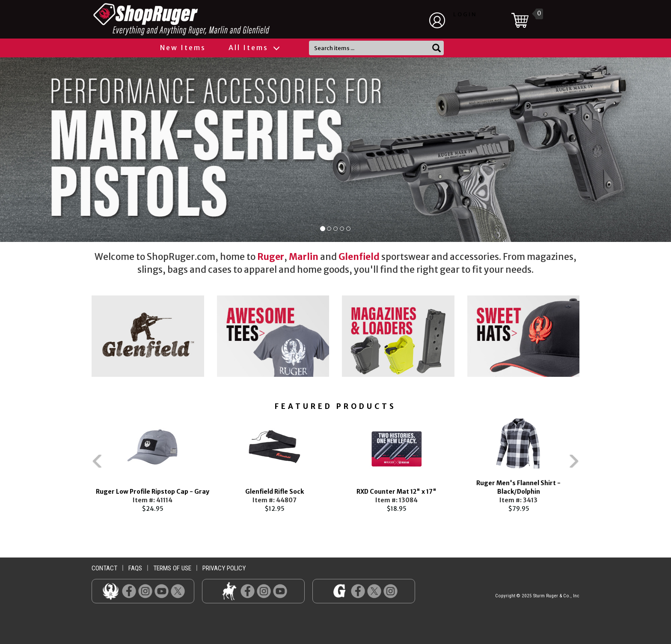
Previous (79, 465)
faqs (135, 568)
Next (592, 465)
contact (104, 568)
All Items (254, 48)
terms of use (172, 568)
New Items (183, 48)
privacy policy (224, 568)
